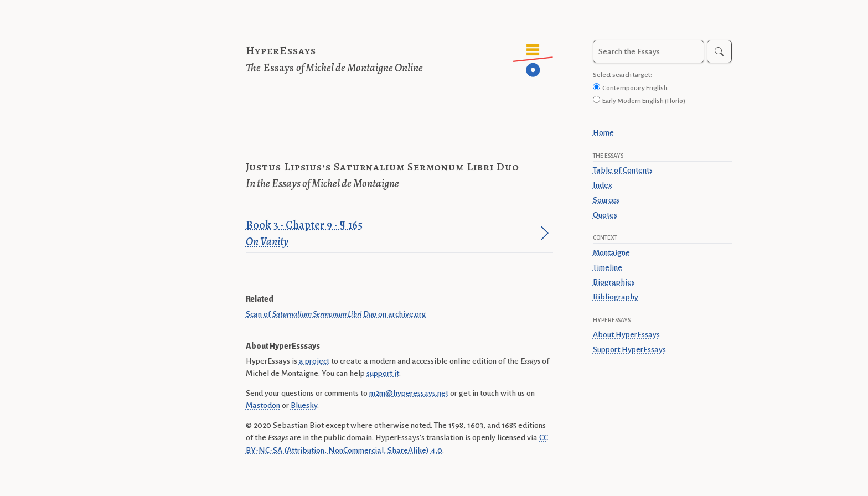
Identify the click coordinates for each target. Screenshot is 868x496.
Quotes (605, 215)
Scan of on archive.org (336, 314)
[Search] (719, 51)
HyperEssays (281, 51)
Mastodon (263, 405)
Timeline (608, 267)
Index (603, 185)
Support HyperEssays (629, 349)
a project (314, 361)
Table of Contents (623, 170)
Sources (606, 200)
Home (603, 132)
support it (383, 373)
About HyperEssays (626, 334)
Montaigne (611, 252)
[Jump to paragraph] (545, 233)
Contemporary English (635, 88)
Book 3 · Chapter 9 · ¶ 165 (391, 234)
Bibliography (616, 297)
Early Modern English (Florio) (644, 101)
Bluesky (304, 405)
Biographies (614, 282)
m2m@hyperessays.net (409, 393)
